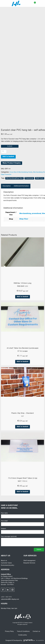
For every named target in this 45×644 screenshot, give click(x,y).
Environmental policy (8, 565)
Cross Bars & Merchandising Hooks (21, 172)
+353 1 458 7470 (6, 597)
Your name (22, 515)
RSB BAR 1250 (23, 286)
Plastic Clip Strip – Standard (22, 413)
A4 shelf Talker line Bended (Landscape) (23, 348)
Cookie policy (23, 635)
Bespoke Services (29, 563)
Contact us (36, 632)
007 (23, 416)
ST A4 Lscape (23, 351)
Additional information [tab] (21, 186)
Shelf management (29, 561)
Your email (22, 523)
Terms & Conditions (23, 632)
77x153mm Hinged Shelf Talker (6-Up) (23, 478)
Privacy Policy (9, 632)
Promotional (29, 178)
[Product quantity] (4, 152)
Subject (22, 531)
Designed (9, 641)
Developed (17, 641)
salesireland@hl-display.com (10, 599)
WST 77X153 (22, 481)
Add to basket (8, 157)
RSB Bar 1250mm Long (22, 283)
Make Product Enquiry (12, 163)
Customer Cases (6, 563)
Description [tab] (7, 186)
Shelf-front (40, 178)
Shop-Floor (24, 219)
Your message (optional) (22, 541)
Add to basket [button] (23, 297)
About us (4, 561)
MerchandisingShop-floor (14, 178)
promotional (36, 214)
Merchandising (25, 214)
